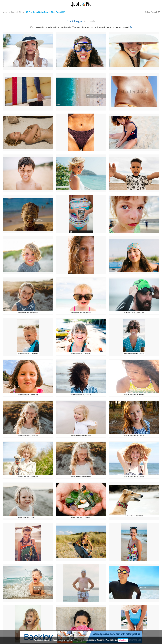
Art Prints (90, 21)
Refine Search (151, 12)
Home (5, 12)
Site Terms (97, 640)
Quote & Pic (17, 12)
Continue (123, 640)
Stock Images (75, 21)
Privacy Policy (112, 640)
